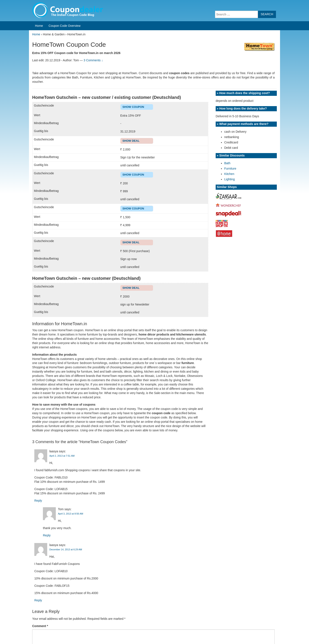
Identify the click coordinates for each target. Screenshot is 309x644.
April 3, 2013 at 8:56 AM (70, 514)
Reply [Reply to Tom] (47, 535)
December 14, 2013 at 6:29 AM (66, 549)
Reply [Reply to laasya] (38, 501)
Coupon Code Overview (64, 26)
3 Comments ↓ (93, 60)
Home (39, 26)
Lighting (229, 179)
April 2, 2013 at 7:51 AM (62, 456)
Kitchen (229, 174)
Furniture (230, 169)
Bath (227, 163)
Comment (40, 626)
